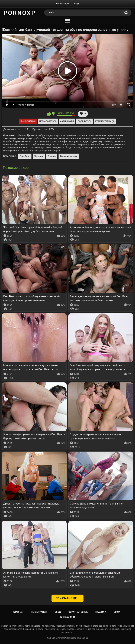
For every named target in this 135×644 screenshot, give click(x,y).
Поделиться (85, 121)
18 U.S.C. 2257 (68, 617)
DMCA (117, 612)
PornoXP (62, 638)
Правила (101, 612)
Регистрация (63, 4)
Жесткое (39, 156)
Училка (52, 156)
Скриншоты (67, 121)
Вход (76, 4)
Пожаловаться (48, 121)
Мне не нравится (54, 114)
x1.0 (114, 105)
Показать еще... (67, 598)
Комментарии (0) (105, 121)
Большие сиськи (69, 156)
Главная (18, 612)
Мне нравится (49, 114)
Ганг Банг (25, 156)
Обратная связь (78, 612)
